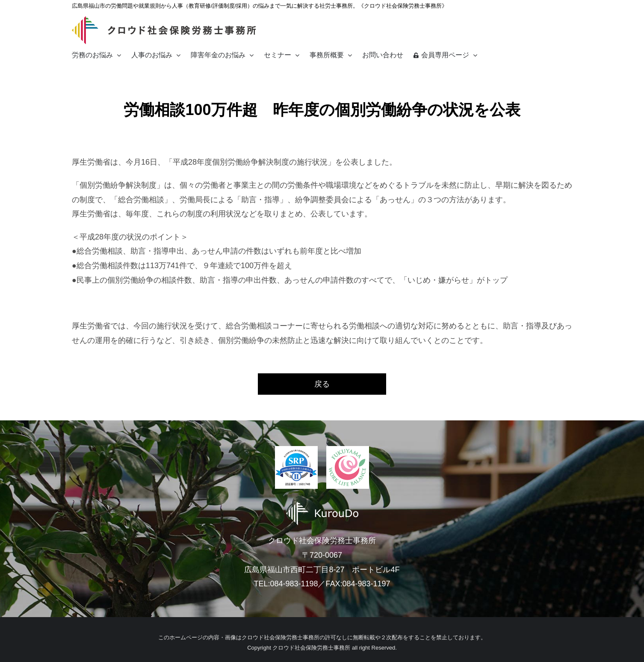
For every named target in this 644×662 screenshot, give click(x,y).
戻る (322, 384)
